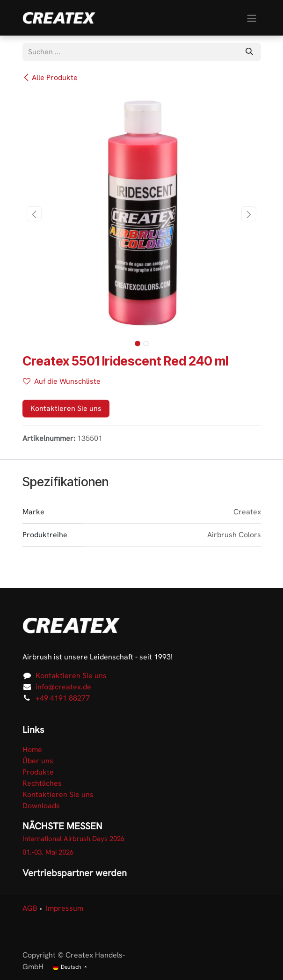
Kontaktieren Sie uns (66, 408)
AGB (30, 908)
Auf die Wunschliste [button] (62, 381)
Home (32, 750)
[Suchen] (249, 52)
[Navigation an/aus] (252, 18)
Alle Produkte (50, 77)
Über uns (38, 761)
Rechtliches (42, 783)
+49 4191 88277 (63, 698)
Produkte (38, 772)
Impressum (65, 908)
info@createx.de (63, 687)
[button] (34, 214)
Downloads (41, 806)
